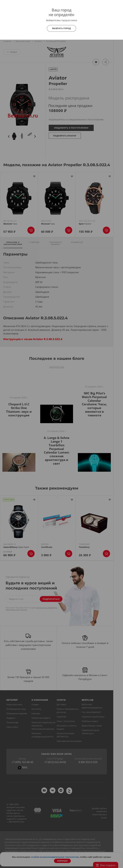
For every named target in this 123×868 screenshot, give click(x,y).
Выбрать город (62, 28)
